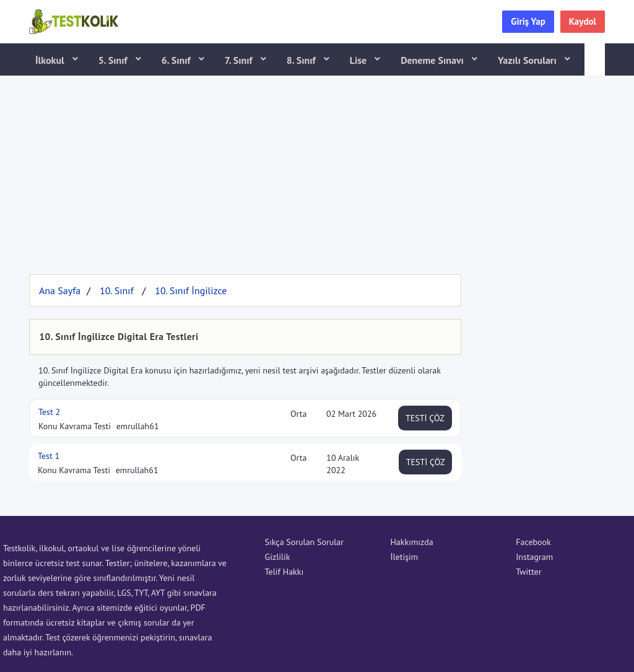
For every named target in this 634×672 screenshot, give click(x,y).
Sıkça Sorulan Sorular (304, 542)
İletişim (404, 557)
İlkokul (51, 60)
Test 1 (49, 456)
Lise (359, 60)
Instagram (534, 557)
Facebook (533, 542)
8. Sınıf (302, 60)
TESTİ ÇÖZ (425, 418)
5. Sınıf (114, 60)
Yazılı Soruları (528, 60)
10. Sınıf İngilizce (191, 290)
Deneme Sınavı (433, 60)
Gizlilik (278, 557)
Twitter (528, 572)
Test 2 (49, 412)
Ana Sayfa (60, 290)
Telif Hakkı (284, 572)
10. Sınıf (117, 290)
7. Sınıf (240, 60)
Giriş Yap (528, 21)
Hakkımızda (411, 542)
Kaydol (583, 21)
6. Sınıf (177, 60)
